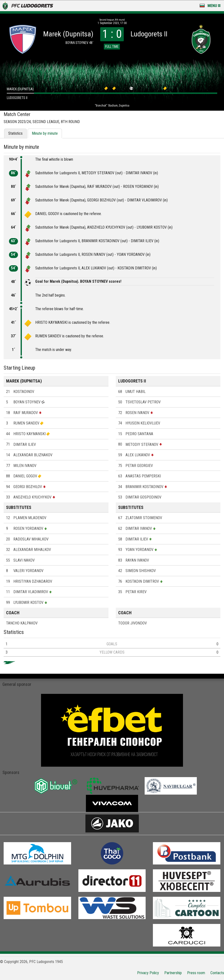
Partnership (173, 973)
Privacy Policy (148, 973)
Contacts (217, 973)
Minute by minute (45, 133)
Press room (196, 973)
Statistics (15, 133)
